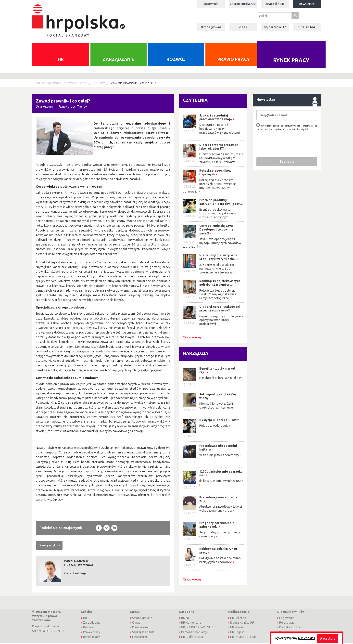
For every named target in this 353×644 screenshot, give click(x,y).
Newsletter (307, 4)
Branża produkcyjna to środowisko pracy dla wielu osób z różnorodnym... (218, 215)
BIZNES (186, 619)
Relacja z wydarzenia (214, 427)
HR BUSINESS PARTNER (197, 629)
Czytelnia (195, 102)
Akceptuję (328, 638)
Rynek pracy (291, 61)
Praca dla (275, 4)
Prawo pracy (234, 60)
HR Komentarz (191, 624)
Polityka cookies (290, 629)
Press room (140, 629)
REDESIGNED (55, 632)
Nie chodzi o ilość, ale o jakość (220, 379)
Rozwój (176, 60)
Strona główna (211, 27)
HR (61, 60)
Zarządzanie (119, 60)
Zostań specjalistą (243, 4)
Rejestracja (287, 624)
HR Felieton (238, 619)
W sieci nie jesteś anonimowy (219, 457)
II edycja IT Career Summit (219, 421)
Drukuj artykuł (48, 547)
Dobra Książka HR (242, 624)
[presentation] (294, 145)
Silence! (37, 632)
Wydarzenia (275, 27)
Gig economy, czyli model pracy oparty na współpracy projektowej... (221, 321)
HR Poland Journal (243, 638)
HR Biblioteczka (192, 638)
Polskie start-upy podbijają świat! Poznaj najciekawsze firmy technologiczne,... (218, 296)
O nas (243, 27)
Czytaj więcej (192, 339)
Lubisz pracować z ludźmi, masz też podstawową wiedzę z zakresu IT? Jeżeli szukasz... (221, 159)
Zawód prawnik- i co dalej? (133, 85)
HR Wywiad (238, 629)
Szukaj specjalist (143, 633)
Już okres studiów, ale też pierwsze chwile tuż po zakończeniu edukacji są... (217, 270)
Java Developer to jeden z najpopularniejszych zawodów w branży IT (212, 244)
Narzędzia (196, 355)
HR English (237, 633)
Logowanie (211, 4)
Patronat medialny (194, 633)
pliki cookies (306, 638)
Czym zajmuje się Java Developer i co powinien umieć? (217, 231)
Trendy (99, 85)
